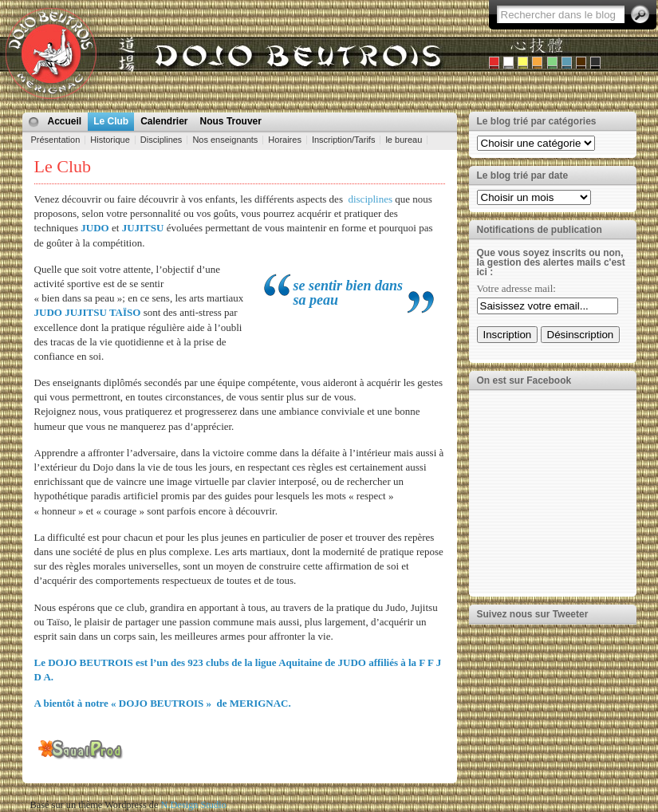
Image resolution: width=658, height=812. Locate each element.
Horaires (285, 140)
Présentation (56, 140)
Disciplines (162, 140)
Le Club (111, 121)
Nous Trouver (231, 121)
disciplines (370, 199)
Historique (110, 140)
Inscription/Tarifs (343, 140)
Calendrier (164, 121)
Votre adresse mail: (516, 288)
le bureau (404, 140)
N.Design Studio (194, 805)
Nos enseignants (225, 140)
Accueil (65, 121)
